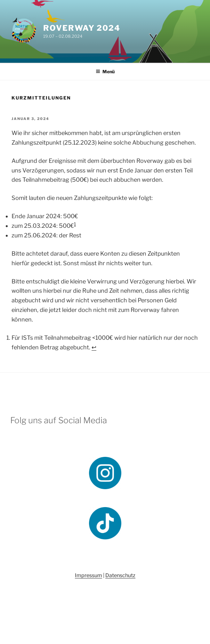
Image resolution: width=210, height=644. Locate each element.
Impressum (89, 575)
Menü (105, 72)
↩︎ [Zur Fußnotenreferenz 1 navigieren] (94, 347)
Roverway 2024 (82, 28)
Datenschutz (120, 575)
